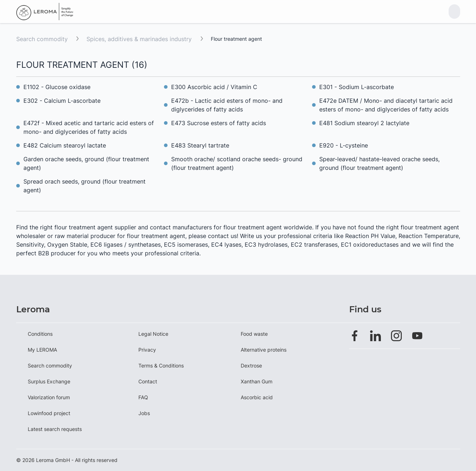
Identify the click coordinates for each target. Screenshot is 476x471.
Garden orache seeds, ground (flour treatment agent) (86, 163)
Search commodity (42, 39)
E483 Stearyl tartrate (200, 145)
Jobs (144, 413)
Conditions (40, 334)
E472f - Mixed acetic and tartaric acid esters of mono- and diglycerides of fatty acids (89, 127)
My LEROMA (42, 350)
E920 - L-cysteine (344, 145)
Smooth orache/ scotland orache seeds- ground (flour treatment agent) (237, 163)
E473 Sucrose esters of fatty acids (219, 123)
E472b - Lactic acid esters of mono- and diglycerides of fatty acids (227, 105)
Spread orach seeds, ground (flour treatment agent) (84, 186)
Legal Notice (153, 334)
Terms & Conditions (161, 366)
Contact (148, 381)
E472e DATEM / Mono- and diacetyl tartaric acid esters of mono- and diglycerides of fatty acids (386, 105)
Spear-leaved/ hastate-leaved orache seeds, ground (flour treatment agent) (379, 163)
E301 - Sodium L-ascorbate (357, 87)
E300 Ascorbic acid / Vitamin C (214, 87)
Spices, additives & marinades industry (140, 39)
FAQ (143, 397)
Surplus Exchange (49, 381)
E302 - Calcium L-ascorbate (62, 101)
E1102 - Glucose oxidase (57, 87)
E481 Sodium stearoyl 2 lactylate (364, 123)
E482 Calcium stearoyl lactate (65, 145)
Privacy (147, 350)
